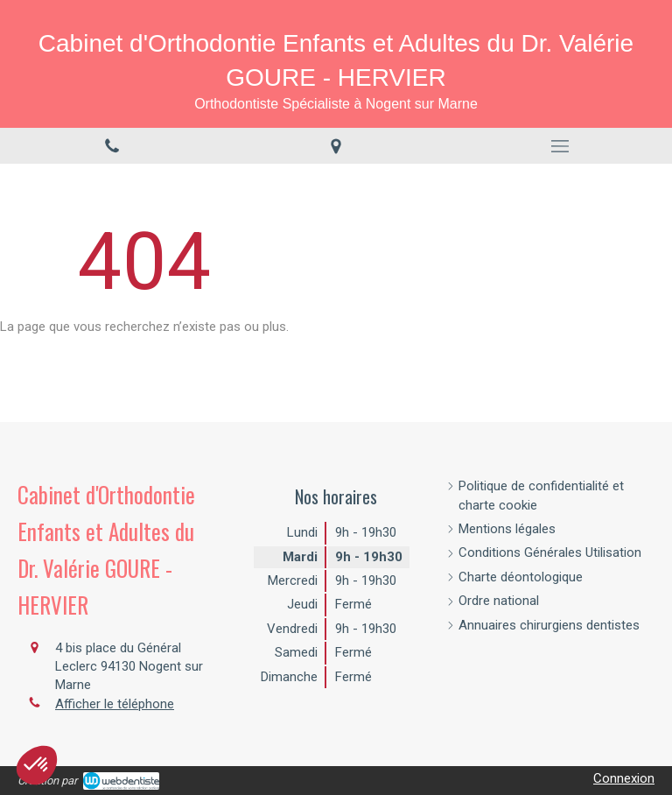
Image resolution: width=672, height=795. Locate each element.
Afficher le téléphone (115, 704)
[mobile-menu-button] (560, 146)
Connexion (624, 778)
